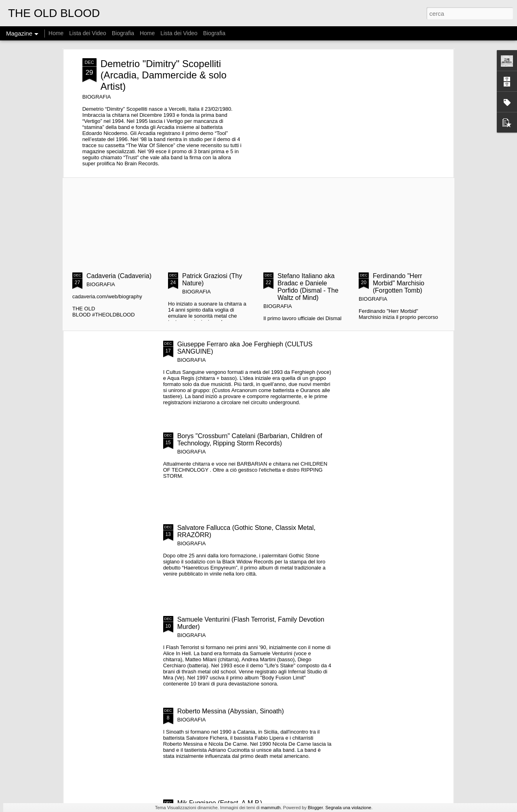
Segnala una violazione (348, 808)
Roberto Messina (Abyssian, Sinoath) (231, 711)
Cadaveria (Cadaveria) (119, 276)
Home (56, 33)
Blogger (315, 808)
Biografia (123, 33)
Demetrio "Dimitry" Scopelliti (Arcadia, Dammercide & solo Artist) (164, 75)
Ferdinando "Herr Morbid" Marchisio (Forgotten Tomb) (399, 283)
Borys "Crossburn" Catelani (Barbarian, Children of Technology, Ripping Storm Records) (250, 440)
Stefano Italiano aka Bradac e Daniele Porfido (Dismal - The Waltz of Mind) (308, 287)
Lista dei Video (88, 33)
